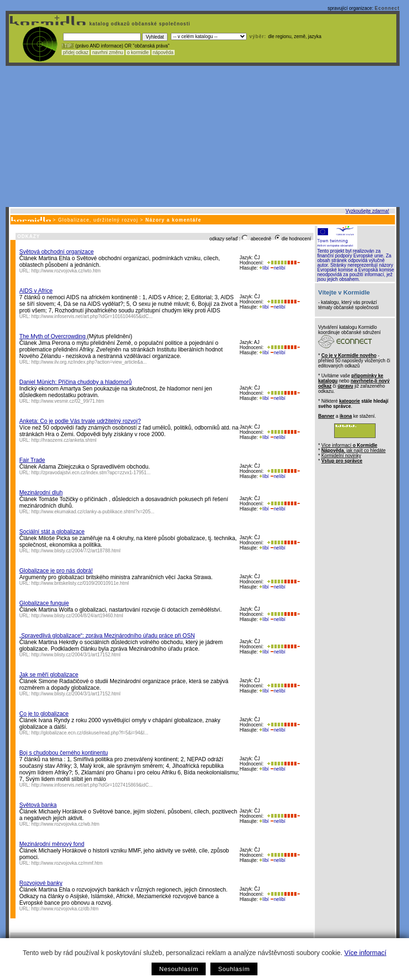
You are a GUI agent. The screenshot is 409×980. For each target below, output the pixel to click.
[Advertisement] (203, 136)
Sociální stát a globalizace (52, 532)
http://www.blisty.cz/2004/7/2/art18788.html (76, 551)
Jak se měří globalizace (49, 675)
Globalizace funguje (44, 603)
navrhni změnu (108, 52)
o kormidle (138, 52)
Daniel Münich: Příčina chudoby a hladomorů (76, 382)
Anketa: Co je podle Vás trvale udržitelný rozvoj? (80, 421)
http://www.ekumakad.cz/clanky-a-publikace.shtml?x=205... (93, 512)
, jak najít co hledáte (354, 450)
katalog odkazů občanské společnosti (139, 24)
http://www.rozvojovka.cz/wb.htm (66, 824)
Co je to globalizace (44, 714)
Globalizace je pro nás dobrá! (56, 571)
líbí (264, 268)
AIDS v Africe (36, 291)
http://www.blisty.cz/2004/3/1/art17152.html (76, 655)
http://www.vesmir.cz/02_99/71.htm (68, 401)
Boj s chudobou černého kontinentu (64, 753)
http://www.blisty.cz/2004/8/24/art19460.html (77, 616)
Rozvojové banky (41, 883)
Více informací (365, 953)
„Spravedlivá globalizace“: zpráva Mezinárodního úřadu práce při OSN (107, 636)
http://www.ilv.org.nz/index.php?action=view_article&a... (89, 362)
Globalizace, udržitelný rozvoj (98, 220)
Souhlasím (234, 969)
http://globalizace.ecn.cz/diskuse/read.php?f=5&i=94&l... (90, 733)
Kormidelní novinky (341, 456)
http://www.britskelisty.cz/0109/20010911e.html (80, 583)
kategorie (349, 401)
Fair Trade (32, 460)
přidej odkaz (76, 52)
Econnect (387, 8)
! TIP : (68, 46)
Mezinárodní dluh (41, 493)
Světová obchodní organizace (56, 252)
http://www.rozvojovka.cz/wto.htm (66, 271)
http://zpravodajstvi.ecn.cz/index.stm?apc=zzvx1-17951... (91, 473)
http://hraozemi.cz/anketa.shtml (64, 440)
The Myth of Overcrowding (53, 336)
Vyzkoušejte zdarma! (367, 211)
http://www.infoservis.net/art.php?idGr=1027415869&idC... (92, 785)
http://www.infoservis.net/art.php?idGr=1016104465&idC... (92, 316)
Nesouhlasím (179, 969)
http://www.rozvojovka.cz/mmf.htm (67, 863)
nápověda (163, 52)
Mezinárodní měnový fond (52, 844)
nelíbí (278, 268)
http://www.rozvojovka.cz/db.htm (65, 909)
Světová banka (38, 805)
